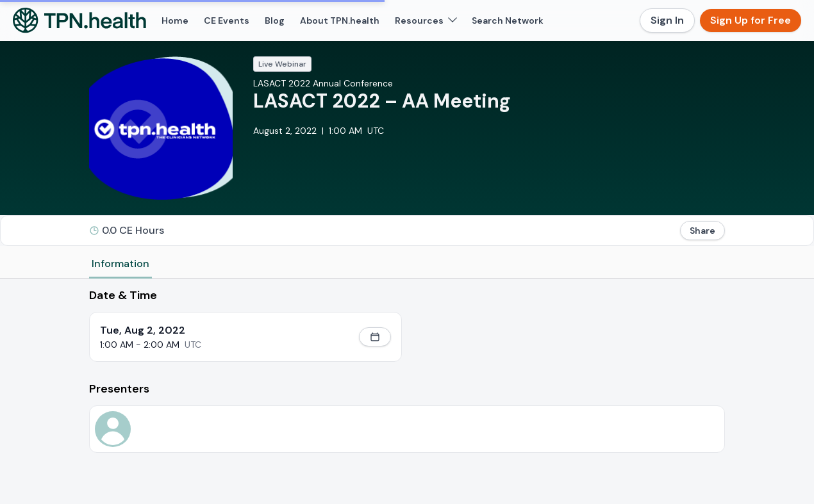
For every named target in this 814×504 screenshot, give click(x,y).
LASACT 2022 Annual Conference (323, 83)
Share (702, 231)
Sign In (667, 20)
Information (120, 264)
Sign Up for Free (751, 20)
